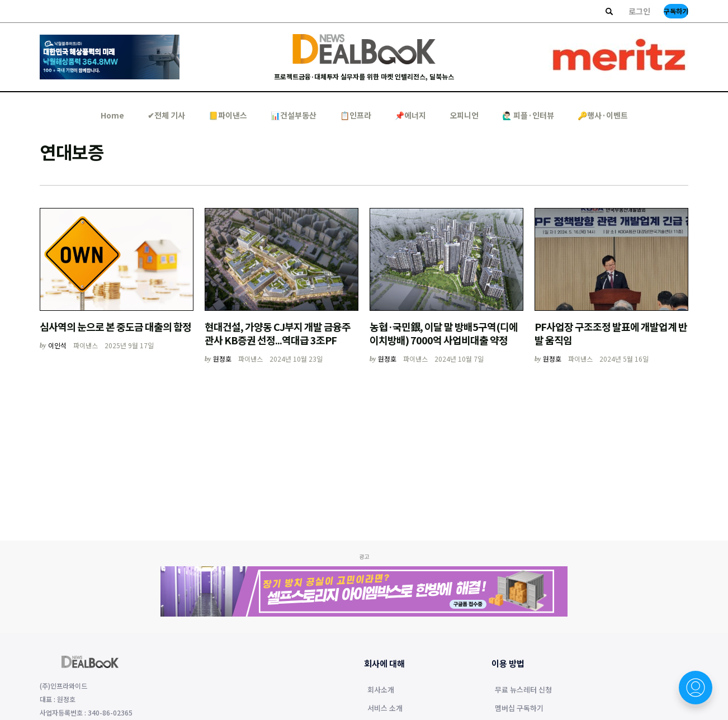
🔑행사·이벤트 (603, 115)
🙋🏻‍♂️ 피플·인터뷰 (528, 115)
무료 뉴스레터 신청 (523, 690)
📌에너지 (410, 115)
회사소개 (381, 690)
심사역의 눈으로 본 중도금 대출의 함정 (115, 326)
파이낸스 (86, 345)
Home (112, 115)
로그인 (639, 11)
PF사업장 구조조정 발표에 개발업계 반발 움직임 (611, 333)
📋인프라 (356, 115)
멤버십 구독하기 (519, 709)
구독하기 (676, 11)
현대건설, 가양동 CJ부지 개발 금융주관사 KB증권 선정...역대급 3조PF (278, 333)
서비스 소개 (385, 709)
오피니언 (464, 115)
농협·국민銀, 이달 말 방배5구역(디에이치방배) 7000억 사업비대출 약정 (444, 333)
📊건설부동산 (294, 115)
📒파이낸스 (228, 115)
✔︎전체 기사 (166, 115)
